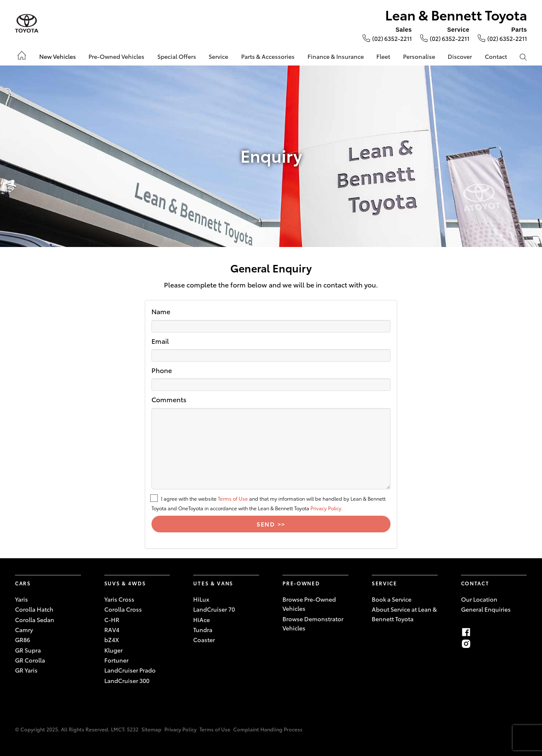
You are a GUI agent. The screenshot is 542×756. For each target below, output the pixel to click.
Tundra (203, 630)
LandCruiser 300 (127, 680)
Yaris (21, 599)
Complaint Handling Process (268, 729)
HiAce (202, 620)
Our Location (479, 599)
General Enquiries (486, 609)
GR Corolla (30, 660)
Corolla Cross (123, 609)
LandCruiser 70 (214, 609)
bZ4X (112, 640)
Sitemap (151, 729)
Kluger (113, 650)
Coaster (204, 640)
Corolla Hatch (34, 609)
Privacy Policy (180, 729)
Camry (24, 630)
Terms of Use (233, 498)
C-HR (112, 620)
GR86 (23, 640)
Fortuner (116, 660)
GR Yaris (26, 670)
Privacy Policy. (326, 508)
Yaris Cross (119, 599)
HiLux (201, 599)
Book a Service (392, 599)
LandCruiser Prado (130, 670)
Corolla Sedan (35, 620)
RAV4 (112, 630)
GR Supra (28, 650)
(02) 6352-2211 (392, 38)
